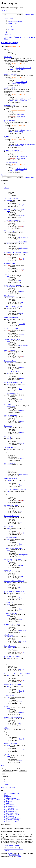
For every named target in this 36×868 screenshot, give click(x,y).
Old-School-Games (10, 463)
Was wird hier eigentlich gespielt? (14, 231)
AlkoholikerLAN (9, 635)
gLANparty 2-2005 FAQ (11, 613)
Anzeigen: (9, 769)
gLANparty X (8, 136)
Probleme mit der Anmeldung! (13, 559)
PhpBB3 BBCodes (15, 855)
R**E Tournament (9, 296)
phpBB (10, 853)
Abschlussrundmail (22, 169)
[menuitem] (15, 22)
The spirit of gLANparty (11, 505)
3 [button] (5, 186)
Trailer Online (20, 115)
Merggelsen (13, 101)
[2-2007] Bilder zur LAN (11, 198)
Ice (20, 587)
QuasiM (12, 116)
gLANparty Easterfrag (10, 163)
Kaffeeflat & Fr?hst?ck (11, 479)
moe (8, 276)
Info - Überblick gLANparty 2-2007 (14, 209)
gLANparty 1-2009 (10, 88)
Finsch (12, 146)
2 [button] (5, 185)
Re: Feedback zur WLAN (24, 68)
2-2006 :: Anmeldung (10, 350)
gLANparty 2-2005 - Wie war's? (13, 548)
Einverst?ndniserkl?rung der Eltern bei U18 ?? (17, 674)
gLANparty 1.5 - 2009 (10, 74)
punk (8, 675)
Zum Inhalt (4, 11)
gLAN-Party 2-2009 (10, 105)
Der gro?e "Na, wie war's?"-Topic (14, 383)
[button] (7, 188)
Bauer (8, 211)
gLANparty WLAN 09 (11, 121)
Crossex (21, 313)
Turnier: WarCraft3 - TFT (11, 372)
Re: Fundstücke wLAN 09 (24, 130)
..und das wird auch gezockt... (13, 339)
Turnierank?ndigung (10, 448)
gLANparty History (10, 43)
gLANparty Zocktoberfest (11, 150)
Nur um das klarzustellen (11, 393)
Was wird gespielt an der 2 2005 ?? (14, 581)
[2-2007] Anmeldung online (12, 220)
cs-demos (7, 274)
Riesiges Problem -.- (10, 646)
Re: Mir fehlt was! (22, 82)
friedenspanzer (23, 237)
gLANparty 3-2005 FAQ (11, 538)
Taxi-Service (8, 570)
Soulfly (12, 69)
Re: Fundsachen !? (22, 156)
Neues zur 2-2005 (9, 603)
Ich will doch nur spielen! (11, 318)
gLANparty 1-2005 (10, 695)
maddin (21, 291)
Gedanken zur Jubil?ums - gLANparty (15, 490)
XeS (11, 132)
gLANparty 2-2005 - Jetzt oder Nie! (14, 592)
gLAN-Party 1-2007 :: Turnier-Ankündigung (17, 253)
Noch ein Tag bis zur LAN (12, 415)
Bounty (9, 222)
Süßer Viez (22, 630)
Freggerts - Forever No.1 (11, 743)
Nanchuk (9, 200)
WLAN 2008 (8, 57)
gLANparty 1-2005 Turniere (12, 657)
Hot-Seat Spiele (9, 437)
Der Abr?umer (8, 404)
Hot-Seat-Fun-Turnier (10, 361)
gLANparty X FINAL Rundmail (25, 144)
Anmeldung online (9, 263)
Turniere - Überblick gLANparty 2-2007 (16, 242)
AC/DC (6, 728)
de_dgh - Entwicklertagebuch (12, 285)
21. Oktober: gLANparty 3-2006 (13, 307)
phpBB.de (20, 857)
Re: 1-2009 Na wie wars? (24, 99)
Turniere (7, 754)
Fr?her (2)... (8, 706)
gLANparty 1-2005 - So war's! (13, 624)
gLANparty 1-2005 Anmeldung (13, 717)
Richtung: (20, 771)
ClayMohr (13, 83)
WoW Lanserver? (9, 527)
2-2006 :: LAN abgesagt (11, 328)
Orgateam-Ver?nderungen (11, 516)
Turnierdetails (8, 426)
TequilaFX (10, 561)
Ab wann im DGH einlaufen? (12, 685)
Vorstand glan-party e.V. (15, 46)
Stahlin (9, 363)
